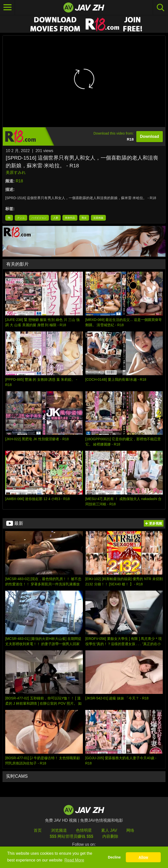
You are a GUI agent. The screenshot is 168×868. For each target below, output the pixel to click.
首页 (38, 830)
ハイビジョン (39, 218)
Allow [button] (143, 857)
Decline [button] (114, 857)
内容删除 (110, 836)
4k (9, 218)
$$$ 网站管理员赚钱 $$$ (71, 836)
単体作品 (70, 218)
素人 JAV (109, 830)
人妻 (56, 218)
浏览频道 (59, 830)
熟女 (84, 218)
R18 (19, 181)
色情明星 (84, 830)
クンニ (21, 218)
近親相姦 (98, 218)
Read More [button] (74, 860)
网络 (130, 830)
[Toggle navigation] (7, 8)
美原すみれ (16, 172)
